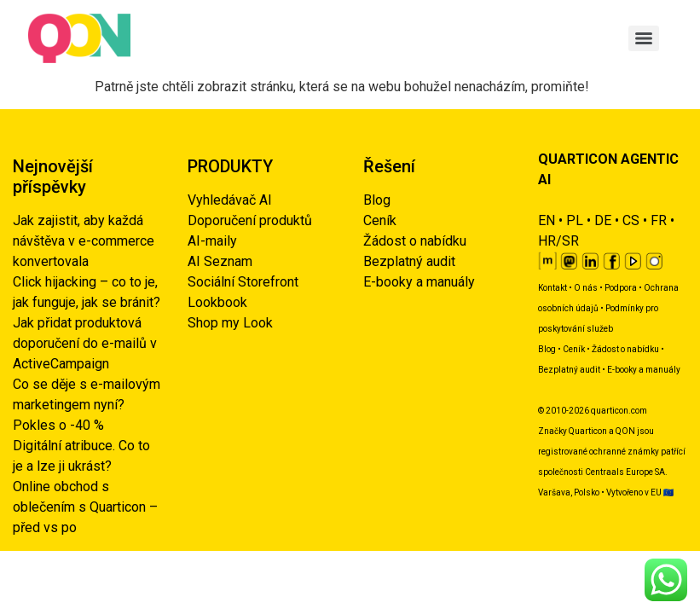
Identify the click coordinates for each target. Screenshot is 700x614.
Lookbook (217, 302)
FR (659, 220)
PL (575, 220)
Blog (377, 200)
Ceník (380, 220)
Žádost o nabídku (415, 241)
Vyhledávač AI (230, 200)
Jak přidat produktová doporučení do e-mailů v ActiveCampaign (85, 343)
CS (631, 220)
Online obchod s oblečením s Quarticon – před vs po (85, 507)
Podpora (621, 288)
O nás (586, 288)
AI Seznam (220, 261)
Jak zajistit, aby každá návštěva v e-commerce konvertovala (84, 241)
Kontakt (552, 288)
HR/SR (558, 241)
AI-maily (212, 241)
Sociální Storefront (243, 282)
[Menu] (644, 38)
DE (603, 220)
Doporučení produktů (250, 220)
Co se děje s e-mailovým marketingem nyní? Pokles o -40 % (87, 405)
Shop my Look (230, 323)
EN (547, 220)
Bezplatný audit (409, 261)
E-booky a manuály (419, 282)
